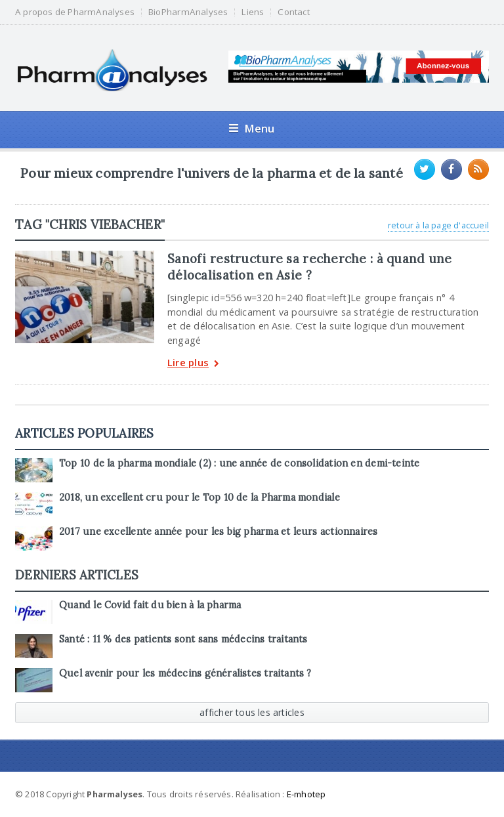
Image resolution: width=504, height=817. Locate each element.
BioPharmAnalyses (188, 12)
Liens (253, 12)
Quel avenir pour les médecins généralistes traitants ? (185, 673)
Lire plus (193, 364)
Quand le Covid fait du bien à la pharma (150, 605)
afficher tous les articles (252, 712)
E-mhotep (306, 794)
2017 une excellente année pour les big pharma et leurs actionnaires (218, 532)
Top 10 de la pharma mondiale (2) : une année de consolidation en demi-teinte (239, 463)
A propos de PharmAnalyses (75, 12)
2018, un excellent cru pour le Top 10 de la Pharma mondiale (199, 497)
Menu (252, 128)
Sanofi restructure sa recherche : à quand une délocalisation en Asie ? (310, 266)
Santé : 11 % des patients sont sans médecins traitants (183, 639)
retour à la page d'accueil (438, 225)
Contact (293, 12)
